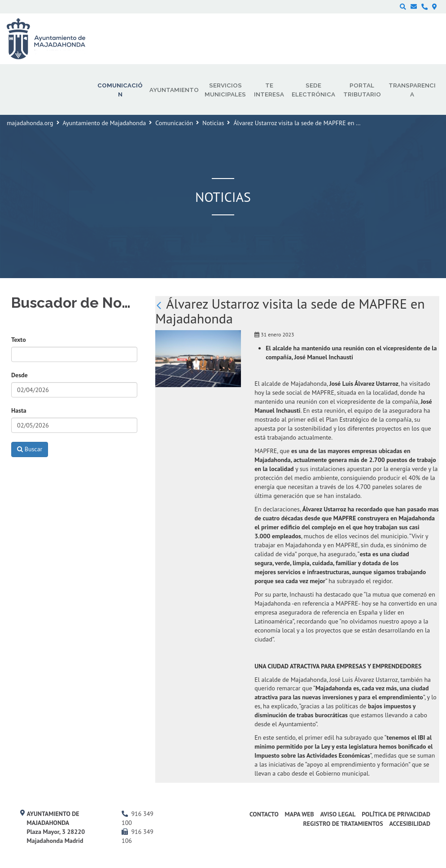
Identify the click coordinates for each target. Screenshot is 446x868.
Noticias (213, 123)
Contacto (264, 814)
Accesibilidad (410, 824)
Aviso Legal (338, 814)
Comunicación (174, 123)
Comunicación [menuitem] (120, 90)
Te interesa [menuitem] (269, 90)
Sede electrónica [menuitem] (313, 90)
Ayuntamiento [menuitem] (174, 90)
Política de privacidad (396, 814)
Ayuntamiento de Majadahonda (105, 123)
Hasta (19, 410)
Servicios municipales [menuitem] (225, 90)
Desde (20, 375)
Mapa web (300, 814)
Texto (19, 340)
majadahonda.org (30, 123)
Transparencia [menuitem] (412, 90)
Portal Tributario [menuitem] (362, 90)
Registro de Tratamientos (343, 824)
